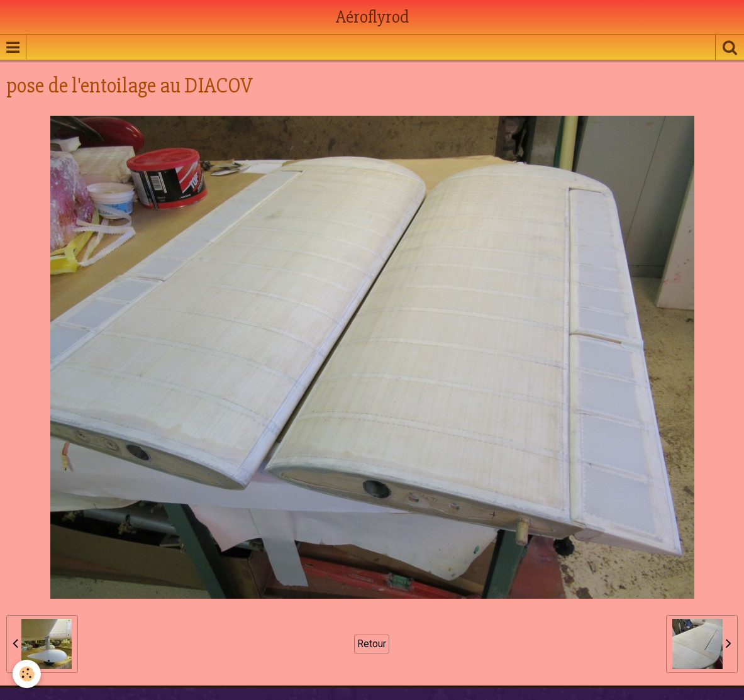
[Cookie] (27, 674)
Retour (372, 644)
